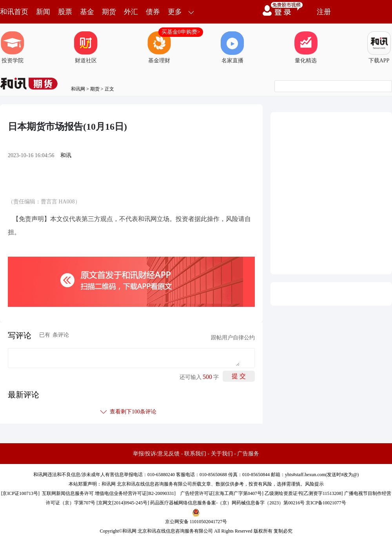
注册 (324, 12)
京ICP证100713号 (20, 493)
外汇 (131, 12)
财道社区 (86, 47)
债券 (153, 12)
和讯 (66, 155)
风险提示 (314, 484)
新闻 (43, 12)
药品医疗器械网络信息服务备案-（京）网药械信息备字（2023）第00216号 (227, 503)
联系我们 (195, 454)
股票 (65, 12)
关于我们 (222, 454)
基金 (87, 12)
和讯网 (78, 89)
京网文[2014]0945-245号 (123, 503)
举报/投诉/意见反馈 (156, 454)
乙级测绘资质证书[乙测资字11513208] (304, 493)
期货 (109, 12)
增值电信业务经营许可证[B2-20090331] (135, 493)
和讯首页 (14, 12)
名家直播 (232, 47)
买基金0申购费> (181, 32)
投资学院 (13, 47)
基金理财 (159, 47)
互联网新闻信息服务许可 (68, 493)
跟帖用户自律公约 (233, 338)
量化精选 (306, 47)
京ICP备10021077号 (326, 503)
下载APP (379, 47)
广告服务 (248, 454)
